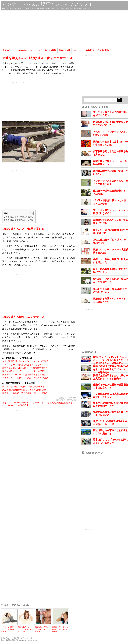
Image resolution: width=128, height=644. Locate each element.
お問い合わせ (6, 638)
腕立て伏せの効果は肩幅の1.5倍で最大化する (23, 387)
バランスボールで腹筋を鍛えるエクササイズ (23, 365)
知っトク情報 (50, 50)
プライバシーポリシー (29, 638)
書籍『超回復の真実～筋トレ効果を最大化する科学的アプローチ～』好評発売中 (111, 369)
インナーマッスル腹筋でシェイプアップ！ (48, 4)
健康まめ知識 (65, 50)
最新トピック (8, 50)
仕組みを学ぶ (22, 50)
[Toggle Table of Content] (30, 213)
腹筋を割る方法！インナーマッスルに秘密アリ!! (25, 371)
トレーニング (36, 50)
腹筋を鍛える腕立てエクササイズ (19, 220)
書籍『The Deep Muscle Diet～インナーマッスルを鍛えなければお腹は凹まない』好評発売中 (111, 360)
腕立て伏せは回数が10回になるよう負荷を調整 (24, 390)
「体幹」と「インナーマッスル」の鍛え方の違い (25, 378)
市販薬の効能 (103, 50)
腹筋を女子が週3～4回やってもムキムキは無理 (60, 629)
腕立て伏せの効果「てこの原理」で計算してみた (25, 393)
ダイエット (78, 50)
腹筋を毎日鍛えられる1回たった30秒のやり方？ (25, 368)
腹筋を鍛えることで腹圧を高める (19, 217)
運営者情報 (16, 638)
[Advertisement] (65, 29)
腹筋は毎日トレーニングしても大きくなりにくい (26, 629)
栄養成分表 (90, 50)
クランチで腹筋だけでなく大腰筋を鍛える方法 (9, 629)
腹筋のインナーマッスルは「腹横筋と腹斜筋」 (24, 375)
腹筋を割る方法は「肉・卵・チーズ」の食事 (43, 629)
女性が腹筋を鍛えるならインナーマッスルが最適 (25, 361)
